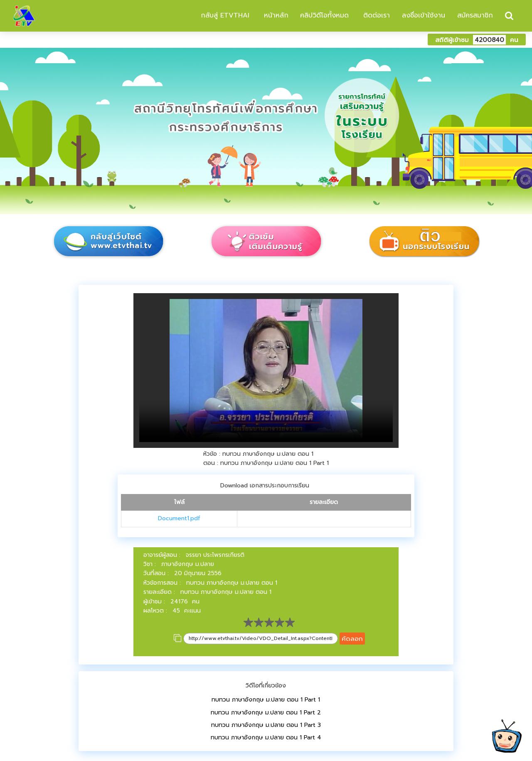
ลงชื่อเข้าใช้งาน (424, 15)
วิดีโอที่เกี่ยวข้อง (266, 686)
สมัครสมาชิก (475, 15)
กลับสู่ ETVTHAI (224, 15)
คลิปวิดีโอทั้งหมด (324, 15)
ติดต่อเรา (375, 15)
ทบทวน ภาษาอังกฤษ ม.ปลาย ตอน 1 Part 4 (266, 738)
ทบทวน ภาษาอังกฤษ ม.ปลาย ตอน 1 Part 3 (266, 725)
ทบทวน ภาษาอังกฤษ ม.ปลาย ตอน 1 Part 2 (266, 713)
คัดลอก (352, 639)
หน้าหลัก (275, 15)
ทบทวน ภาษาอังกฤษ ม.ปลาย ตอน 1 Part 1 (266, 700)
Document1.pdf (179, 518)
